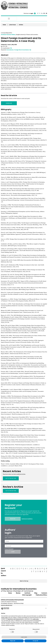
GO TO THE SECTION (11, 478)
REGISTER (13, 519)
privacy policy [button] (5, 618)
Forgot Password (9, 549)
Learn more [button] (24, 637)
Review (18, 593)
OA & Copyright (27, 595)
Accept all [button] (35, 641)
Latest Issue (12, 25)
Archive (21, 25)
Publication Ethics (41, 595)
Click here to (30, 13)
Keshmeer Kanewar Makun (8, 35)
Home (4, 25)
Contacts (44, 593)
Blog (36, 593)
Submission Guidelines (27, 519)
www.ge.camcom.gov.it (7, 605)
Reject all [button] (13, 641)
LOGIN (13, 552)
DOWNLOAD (9, 103)
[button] (46, 608)
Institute (27, 593)
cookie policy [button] (36, 619)
